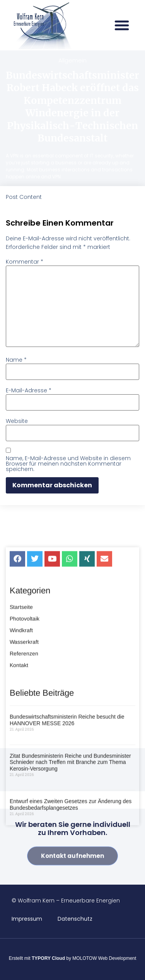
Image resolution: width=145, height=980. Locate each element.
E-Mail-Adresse (29, 390)
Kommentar (25, 262)
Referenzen (24, 705)
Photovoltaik (25, 670)
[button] (122, 25)
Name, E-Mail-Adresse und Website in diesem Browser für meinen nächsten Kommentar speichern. (68, 464)
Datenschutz (75, 919)
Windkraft (21, 682)
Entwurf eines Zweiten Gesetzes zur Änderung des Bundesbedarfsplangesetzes (71, 857)
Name (16, 360)
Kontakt (19, 717)
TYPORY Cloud (48, 958)
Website (17, 421)
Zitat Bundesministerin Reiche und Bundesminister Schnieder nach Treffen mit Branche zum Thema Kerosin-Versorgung (70, 814)
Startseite (21, 659)
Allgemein (72, 60)
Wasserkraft (24, 694)
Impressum (27, 919)
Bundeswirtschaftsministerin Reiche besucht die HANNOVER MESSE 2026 (67, 772)
